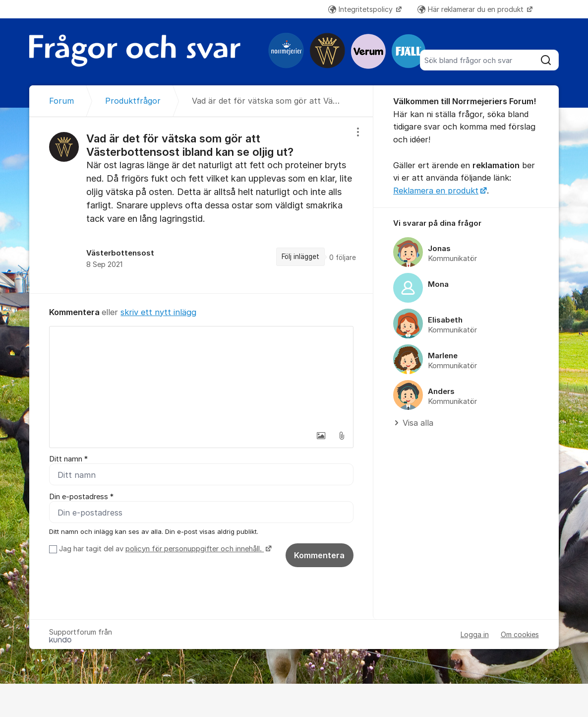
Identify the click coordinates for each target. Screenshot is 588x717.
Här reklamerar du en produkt (471, 9)
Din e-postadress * (81, 497)
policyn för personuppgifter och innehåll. (195, 549)
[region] (201, 205)
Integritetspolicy (361, 9)
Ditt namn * (68, 459)
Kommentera (319, 555)
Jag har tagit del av (164, 549)
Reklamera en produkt (436, 191)
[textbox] (201, 376)
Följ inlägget (300, 257)
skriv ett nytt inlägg (158, 312)
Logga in (475, 634)
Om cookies (520, 634)
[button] (321, 436)
